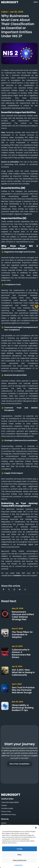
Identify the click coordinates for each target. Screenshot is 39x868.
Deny (19, 855)
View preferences (19, 860)
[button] (36, 827)
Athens (4, 823)
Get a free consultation (19, 764)
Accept (20, 849)
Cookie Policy (19, 865)
